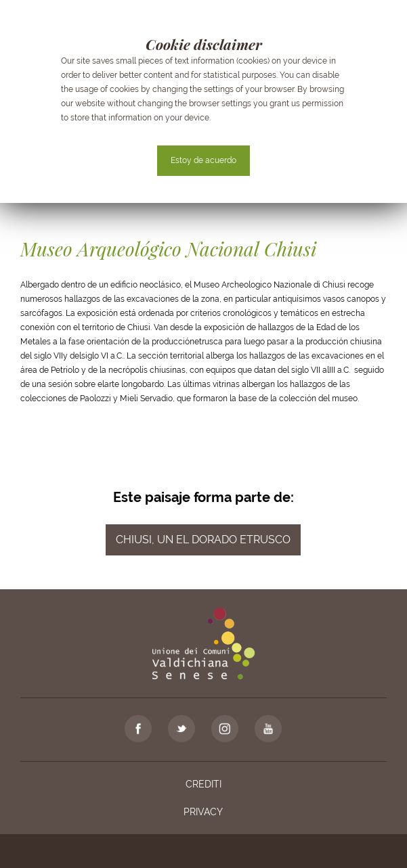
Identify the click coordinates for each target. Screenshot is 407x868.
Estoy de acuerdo (203, 160)
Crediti (203, 784)
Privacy (203, 812)
